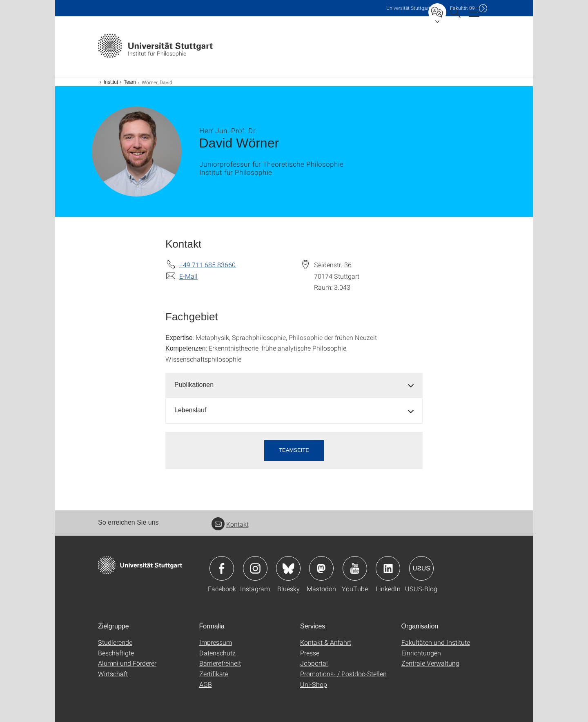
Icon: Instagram (255, 568)
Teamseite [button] (294, 450)
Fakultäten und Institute (436, 642)
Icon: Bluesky (288, 568)
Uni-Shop (314, 684)
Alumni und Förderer (127, 663)
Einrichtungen (421, 653)
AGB (206, 684)
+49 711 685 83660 (207, 265)
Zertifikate (214, 674)
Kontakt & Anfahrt (326, 642)
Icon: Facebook (222, 568)
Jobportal (314, 663)
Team (130, 82)
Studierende (115, 642)
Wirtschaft (113, 674)
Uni (408, 8)
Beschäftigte (116, 653)
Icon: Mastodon (321, 568)
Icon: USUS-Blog (421, 568)
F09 (462, 8)
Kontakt (230, 524)
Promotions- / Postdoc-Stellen (343, 674)
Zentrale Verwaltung (430, 663)
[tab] (294, 385)
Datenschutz (217, 653)
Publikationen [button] (194, 385)
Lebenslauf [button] (190, 410)
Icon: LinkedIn (388, 568)
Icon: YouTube (355, 568)
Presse (310, 653)
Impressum (216, 642)
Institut (111, 82)
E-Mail (188, 276)
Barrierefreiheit (220, 663)
